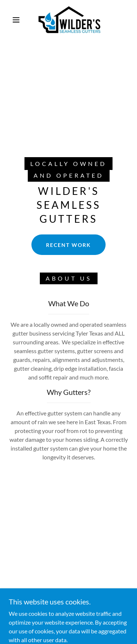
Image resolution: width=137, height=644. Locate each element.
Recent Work (68, 245)
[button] (16, 20)
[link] (70, 20)
